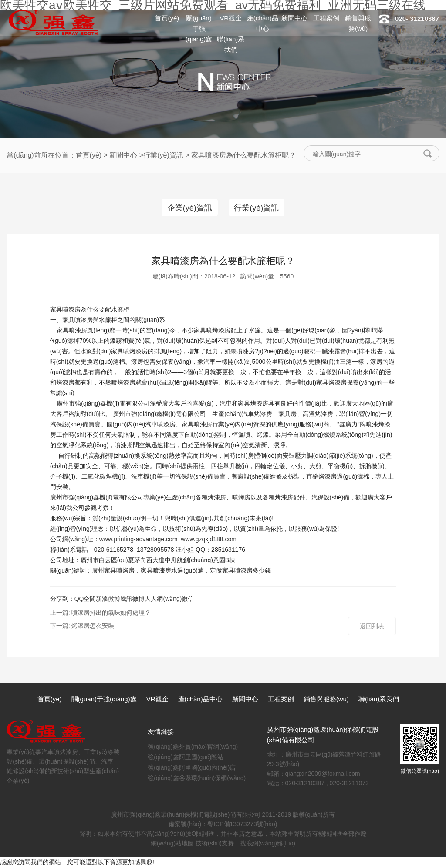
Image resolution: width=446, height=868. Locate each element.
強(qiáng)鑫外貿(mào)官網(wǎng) (193, 747)
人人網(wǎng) (163, 600)
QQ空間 (85, 600)
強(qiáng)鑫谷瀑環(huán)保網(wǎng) (197, 779)
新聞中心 (294, 18)
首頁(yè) (167, 18)
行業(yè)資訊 (163, 155)
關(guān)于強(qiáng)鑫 (199, 28)
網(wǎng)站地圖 (172, 844)
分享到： (62, 600)
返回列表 (372, 627)
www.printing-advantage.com (139, 540)
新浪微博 (108, 600)
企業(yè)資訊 (188, 208)
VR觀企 (231, 18)
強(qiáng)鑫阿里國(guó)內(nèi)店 (192, 768)
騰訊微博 (132, 600)
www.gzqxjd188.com (209, 540)
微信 (188, 600)
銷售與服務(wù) (326, 700)
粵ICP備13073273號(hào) (242, 825)
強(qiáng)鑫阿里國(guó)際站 (186, 758)
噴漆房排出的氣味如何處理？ (111, 613)
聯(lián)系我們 (379, 700)
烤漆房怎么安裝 (93, 627)
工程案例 (326, 18)
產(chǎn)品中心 (200, 700)
